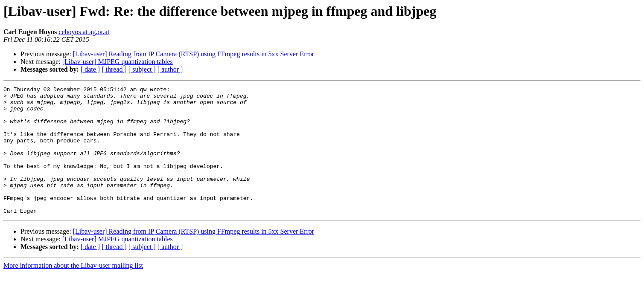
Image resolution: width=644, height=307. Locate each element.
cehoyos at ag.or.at (84, 32)
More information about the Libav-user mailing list (73, 291)
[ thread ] (114, 69)
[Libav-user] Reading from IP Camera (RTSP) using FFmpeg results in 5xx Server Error (194, 54)
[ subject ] (142, 69)
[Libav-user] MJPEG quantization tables (118, 62)
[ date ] (90, 69)
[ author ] (170, 69)
